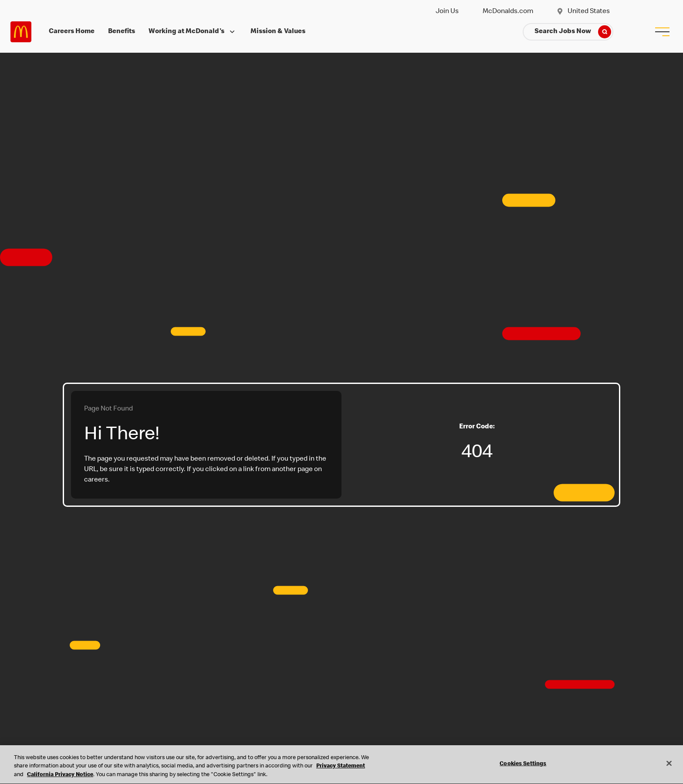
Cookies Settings (523, 765)
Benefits (122, 32)
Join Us (447, 12)
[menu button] (662, 32)
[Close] (669, 764)
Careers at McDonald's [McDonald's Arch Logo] (21, 32)
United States (583, 12)
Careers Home (72, 32)
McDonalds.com (508, 12)
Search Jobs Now (573, 32)
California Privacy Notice (60, 776)
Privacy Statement (341, 768)
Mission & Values (278, 32)
